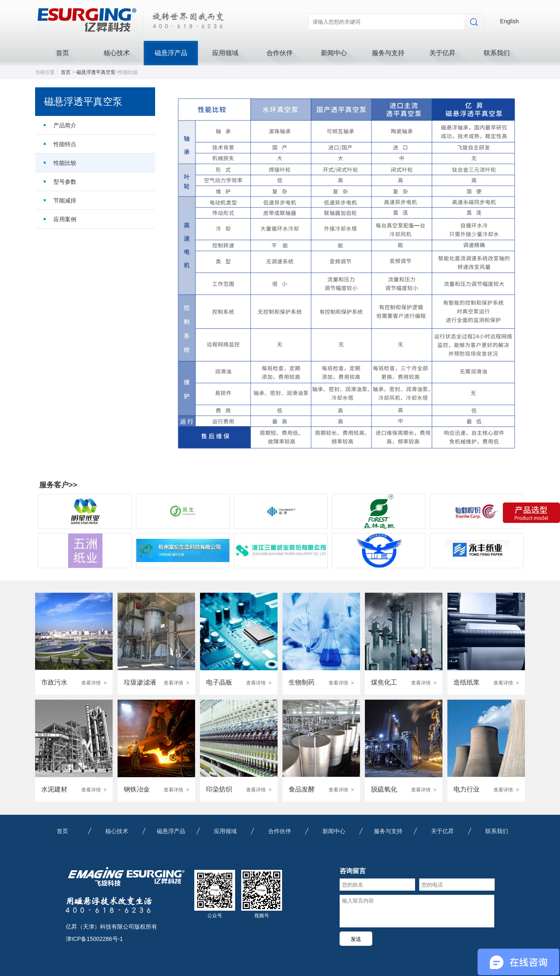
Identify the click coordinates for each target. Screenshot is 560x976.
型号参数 (65, 182)
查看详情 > (94, 683)
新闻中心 (334, 53)
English (509, 21)
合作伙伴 (280, 53)
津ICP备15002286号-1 (94, 939)
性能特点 (65, 144)
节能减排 (65, 200)
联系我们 (497, 53)
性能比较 (65, 163)
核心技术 (117, 53)
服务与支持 (388, 53)
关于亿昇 (442, 53)
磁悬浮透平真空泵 (96, 72)
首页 (62, 53)
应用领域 (225, 53)
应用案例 (65, 219)
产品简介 (65, 125)
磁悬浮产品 (171, 53)
